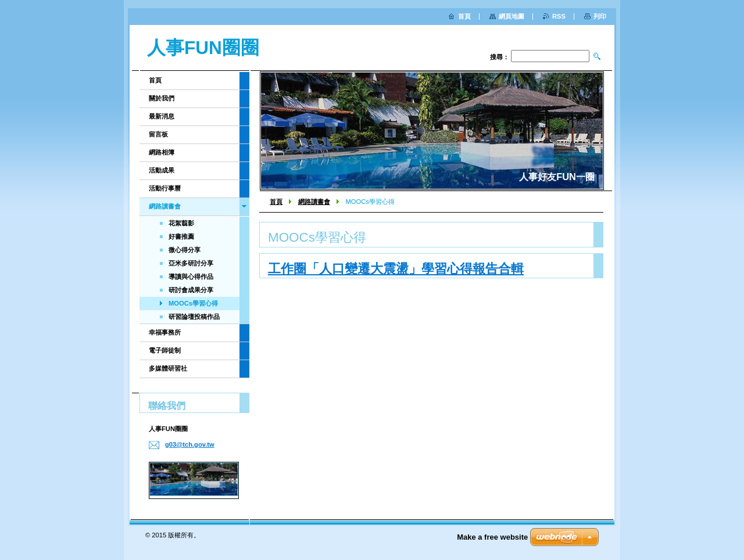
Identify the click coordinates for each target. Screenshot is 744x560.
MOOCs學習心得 (193, 303)
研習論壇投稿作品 (194, 317)
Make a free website (492, 537)
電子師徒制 (165, 350)
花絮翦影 (181, 223)
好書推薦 (181, 236)
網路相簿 (162, 152)
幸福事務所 (165, 332)
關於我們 (162, 98)
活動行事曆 (165, 188)
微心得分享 (185, 250)
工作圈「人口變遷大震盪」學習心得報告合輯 (396, 269)
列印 (600, 16)
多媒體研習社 (168, 368)
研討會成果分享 (191, 290)
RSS (559, 16)
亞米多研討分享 (191, 263)
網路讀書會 (314, 202)
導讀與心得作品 (191, 277)
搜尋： (500, 57)
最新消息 (162, 116)
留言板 (158, 134)
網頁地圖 (512, 16)
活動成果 (162, 170)
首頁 (276, 202)
